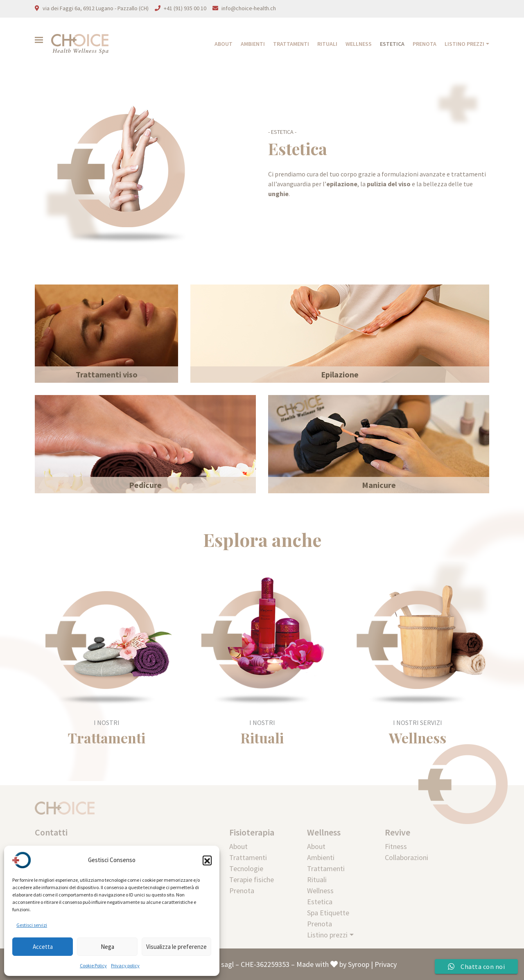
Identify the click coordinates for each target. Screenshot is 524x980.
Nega (107, 947)
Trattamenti (291, 44)
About (224, 44)
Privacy (386, 964)
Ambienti (253, 44)
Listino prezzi (464, 44)
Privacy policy (125, 965)
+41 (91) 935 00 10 (185, 8)
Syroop (359, 964)
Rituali (327, 44)
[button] (207, 860)
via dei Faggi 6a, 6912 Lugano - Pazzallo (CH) (96, 8)
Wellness (359, 44)
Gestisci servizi (32, 925)
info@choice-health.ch (249, 8)
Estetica (392, 44)
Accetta (43, 947)
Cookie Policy (93, 965)
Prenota (425, 44)
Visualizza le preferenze (176, 947)
